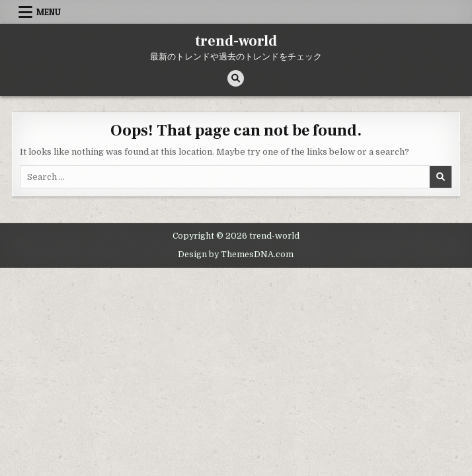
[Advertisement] (236, 367)
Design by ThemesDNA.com (236, 255)
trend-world (236, 41)
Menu (49, 12)
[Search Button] (236, 78)
